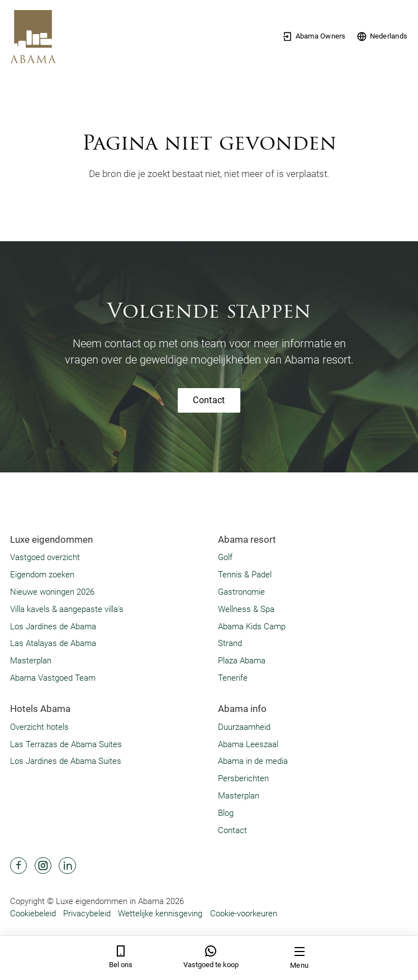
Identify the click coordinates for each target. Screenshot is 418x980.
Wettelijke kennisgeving (160, 914)
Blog (226, 813)
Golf (225, 557)
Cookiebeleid (33, 914)
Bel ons (121, 957)
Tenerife (233, 678)
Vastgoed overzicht (45, 557)
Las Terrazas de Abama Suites (66, 744)
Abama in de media (253, 761)
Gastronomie (241, 592)
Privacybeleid (87, 914)
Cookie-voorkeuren (244, 914)
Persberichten (243, 778)
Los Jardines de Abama (53, 627)
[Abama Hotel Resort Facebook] (18, 866)
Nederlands (382, 37)
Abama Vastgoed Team (53, 678)
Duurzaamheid (244, 727)
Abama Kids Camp (252, 627)
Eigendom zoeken (42, 575)
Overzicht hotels (39, 727)
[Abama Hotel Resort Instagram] (43, 866)
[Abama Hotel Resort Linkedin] (67, 866)
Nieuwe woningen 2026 (52, 592)
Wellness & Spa (246, 609)
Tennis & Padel (245, 575)
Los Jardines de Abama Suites (66, 761)
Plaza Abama (242, 661)
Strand (230, 643)
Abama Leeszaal (248, 744)
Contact (209, 400)
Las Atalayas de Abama (53, 643)
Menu (299, 957)
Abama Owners (314, 37)
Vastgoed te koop (211, 957)
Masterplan (31, 661)
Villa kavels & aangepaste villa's (67, 609)
